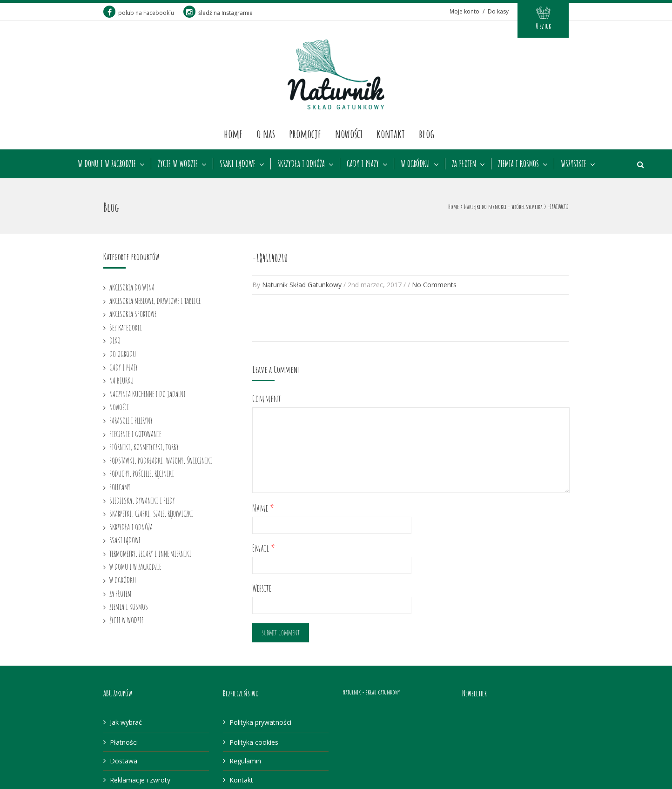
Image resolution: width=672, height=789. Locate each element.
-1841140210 (270, 258)
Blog (427, 134)
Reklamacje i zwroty (140, 780)
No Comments (434, 285)
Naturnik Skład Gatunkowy (302, 285)
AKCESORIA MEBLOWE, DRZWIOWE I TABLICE (155, 301)
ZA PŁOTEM (464, 164)
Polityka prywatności (260, 722)
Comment (267, 399)
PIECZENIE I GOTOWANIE (135, 434)
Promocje (305, 134)
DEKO (115, 340)
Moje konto (464, 11)
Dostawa (124, 761)
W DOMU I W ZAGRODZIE (107, 164)
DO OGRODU (123, 354)
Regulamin (245, 761)
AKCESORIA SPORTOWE (133, 314)
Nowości (349, 134)
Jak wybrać (126, 722)
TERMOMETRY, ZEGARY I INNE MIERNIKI (150, 553)
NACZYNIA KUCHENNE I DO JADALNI (148, 394)
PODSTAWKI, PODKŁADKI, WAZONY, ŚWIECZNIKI (161, 460)
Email (264, 548)
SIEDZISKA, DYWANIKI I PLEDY (142, 500)
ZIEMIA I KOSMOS (518, 164)
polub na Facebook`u (139, 13)
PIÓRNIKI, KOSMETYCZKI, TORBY (144, 447)
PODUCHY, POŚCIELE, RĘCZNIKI (142, 473)
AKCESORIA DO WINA (132, 287)
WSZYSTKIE (574, 164)
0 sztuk (543, 26)
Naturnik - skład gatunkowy (371, 692)
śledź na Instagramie (218, 13)
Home (233, 134)
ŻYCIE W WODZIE (178, 164)
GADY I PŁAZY (363, 164)
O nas (266, 134)
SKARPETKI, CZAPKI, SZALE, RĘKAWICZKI (151, 513)
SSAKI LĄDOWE (238, 164)
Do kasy (498, 11)
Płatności (124, 742)
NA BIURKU (121, 380)
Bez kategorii (126, 327)
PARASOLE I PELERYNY (131, 420)
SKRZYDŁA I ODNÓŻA (301, 164)
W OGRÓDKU (415, 164)
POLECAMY (120, 487)
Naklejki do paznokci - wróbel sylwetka (503, 206)
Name (263, 508)
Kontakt (391, 134)
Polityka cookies (254, 742)
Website (262, 588)
